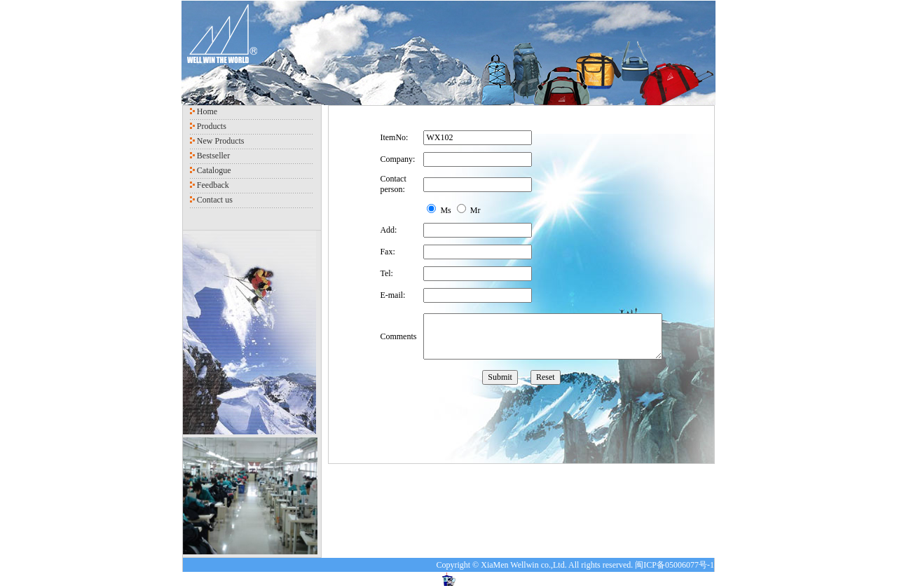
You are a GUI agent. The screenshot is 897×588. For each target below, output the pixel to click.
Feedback (213, 185)
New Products (221, 141)
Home (207, 111)
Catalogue (214, 170)
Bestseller (213, 156)
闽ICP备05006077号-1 (675, 565)
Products (212, 126)
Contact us (215, 200)
